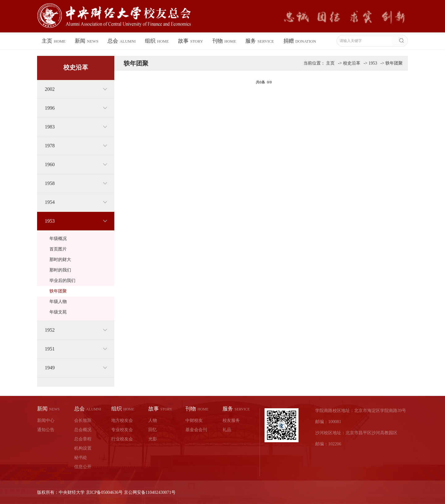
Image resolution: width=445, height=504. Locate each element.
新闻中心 (46, 420)
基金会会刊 (196, 430)
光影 (153, 439)
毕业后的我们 (62, 281)
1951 (50, 349)
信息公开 (83, 467)
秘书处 (81, 458)
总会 (122, 41)
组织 (157, 41)
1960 (50, 164)
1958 (50, 183)
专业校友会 (122, 430)
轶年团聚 (58, 291)
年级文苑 (58, 312)
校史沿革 (352, 63)
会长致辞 (83, 420)
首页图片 (58, 249)
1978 (50, 146)
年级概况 (58, 239)
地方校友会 (122, 420)
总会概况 (83, 430)
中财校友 (194, 420)
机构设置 (83, 448)
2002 (50, 89)
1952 (50, 330)
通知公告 (46, 430)
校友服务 (231, 420)
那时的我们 (60, 270)
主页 (54, 41)
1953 (50, 221)
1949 (50, 368)
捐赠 (300, 41)
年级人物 (58, 302)
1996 (50, 108)
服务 (260, 41)
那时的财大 (60, 260)
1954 (50, 202)
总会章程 (83, 439)
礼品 (227, 430)
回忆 (153, 430)
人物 (153, 420)
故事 (191, 41)
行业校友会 (122, 439)
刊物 (224, 41)
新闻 (87, 41)
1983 (50, 127)
